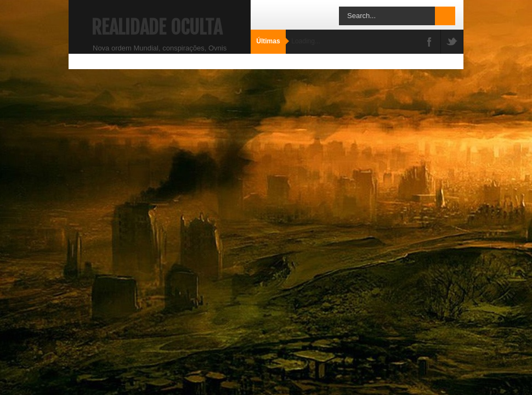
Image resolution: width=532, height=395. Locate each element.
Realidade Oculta (157, 27)
